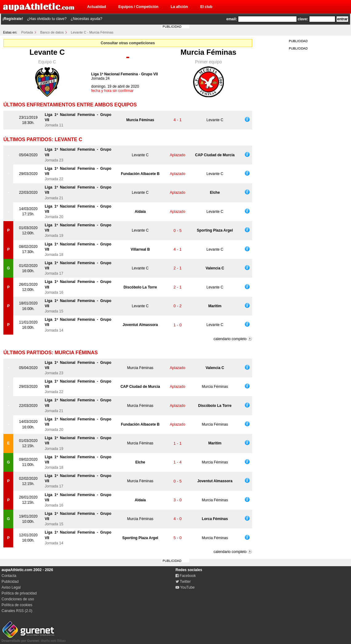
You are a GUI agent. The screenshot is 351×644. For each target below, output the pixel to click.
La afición (179, 7)
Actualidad (97, 7)
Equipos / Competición (138, 7)
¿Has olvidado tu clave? (47, 19)
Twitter (183, 582)
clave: (303, 19)
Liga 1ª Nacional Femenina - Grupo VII (124, 74)
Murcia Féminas (208, 52)
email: (232, 19)
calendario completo (230, 339)
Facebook (186, 576)
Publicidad (10, 582)
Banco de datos (52, 32)
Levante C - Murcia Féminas (92, 32)
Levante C (47, 52)
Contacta (9, 576)
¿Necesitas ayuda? (86, 19)
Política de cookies (17, 605)
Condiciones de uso (18, 599)
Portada (27, 32)
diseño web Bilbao (34, 639)
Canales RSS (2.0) (17, 611)
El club (206, 7)
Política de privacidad (19, 593)
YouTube (185, 587)
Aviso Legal (11, 587)
